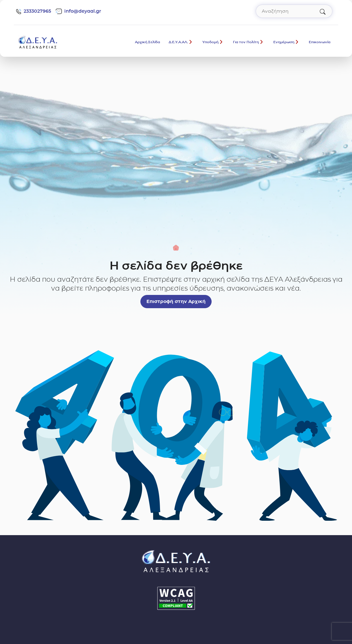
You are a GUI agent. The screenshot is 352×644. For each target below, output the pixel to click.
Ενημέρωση (284, 42)
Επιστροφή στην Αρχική (176, 301)
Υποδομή (210, 42)
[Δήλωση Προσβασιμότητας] (176, 598)
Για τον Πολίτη (246, 42)
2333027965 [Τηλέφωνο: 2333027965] (34, 11)
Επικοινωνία (320, 42)
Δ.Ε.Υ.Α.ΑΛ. (178, 42)
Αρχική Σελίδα (147, 42)
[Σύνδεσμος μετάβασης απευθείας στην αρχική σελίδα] (38, 42)
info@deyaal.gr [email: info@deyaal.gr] (78, 11)
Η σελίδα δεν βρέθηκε (176, 266)
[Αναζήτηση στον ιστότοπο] (294, 11)
